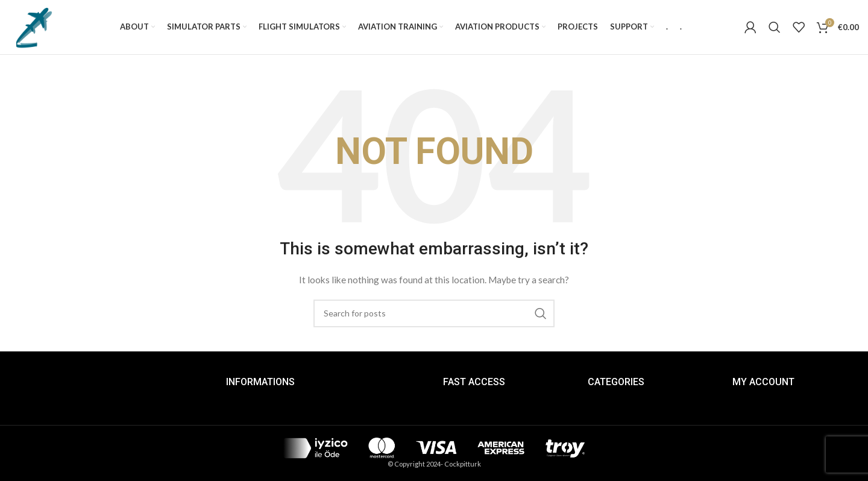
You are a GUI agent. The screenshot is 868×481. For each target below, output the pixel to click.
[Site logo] (33, 26)
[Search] (775, 27)
